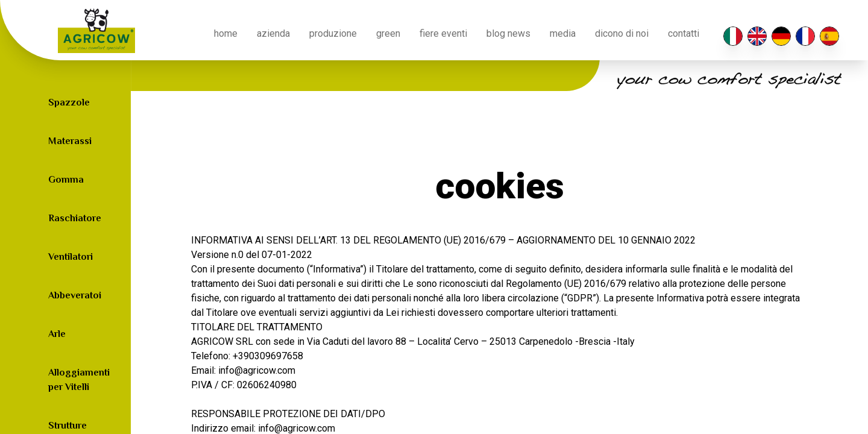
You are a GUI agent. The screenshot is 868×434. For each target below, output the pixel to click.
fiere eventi (443, 33)
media (563, 33)
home (226, 33)
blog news (508, 33)
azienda (273, 33)
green (388, 33)
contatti (684, 33)
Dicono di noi (622, 33)
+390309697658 (268, 356)
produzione (333, 33)
